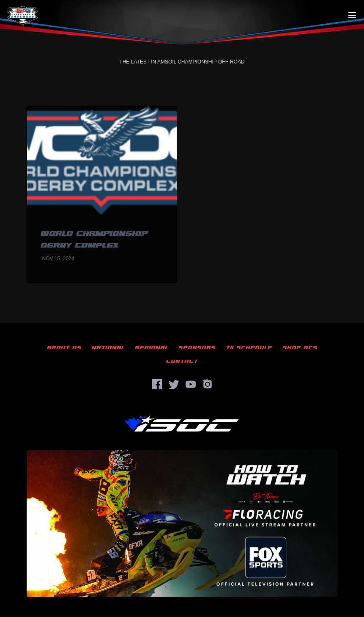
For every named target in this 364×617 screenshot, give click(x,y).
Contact (182, 361)
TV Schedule (249, 348)
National (108, 348)
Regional (152, 348)
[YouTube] (191, 384)
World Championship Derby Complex (94, 240)
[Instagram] (208, 384)
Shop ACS (300, 348)
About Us (64, 348)
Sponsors (197, 348)
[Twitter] (174, 384)
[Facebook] (157, 384)
